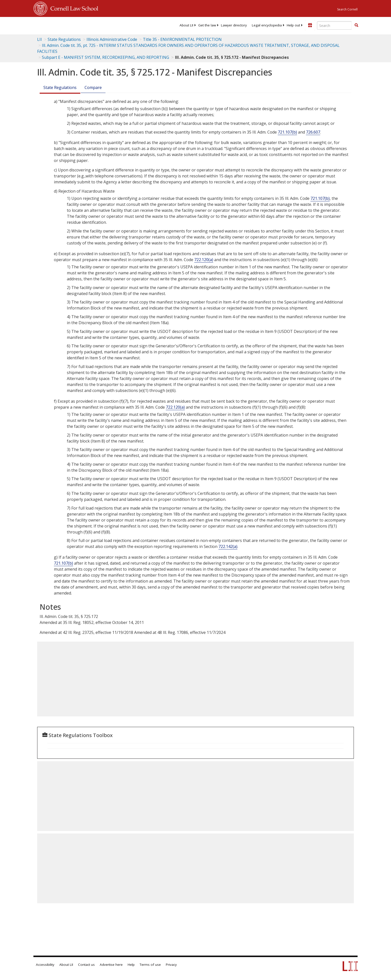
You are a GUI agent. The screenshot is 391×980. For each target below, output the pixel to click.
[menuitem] (186, 25)
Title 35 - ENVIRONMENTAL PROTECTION (182, 39)
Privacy (171, 965)
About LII (186, 25)
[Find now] (356, 25)
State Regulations (64, 39)
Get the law (207, 25)
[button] (356, 25)
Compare (93, 87)
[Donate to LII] (310, 25)
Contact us (86, 965)
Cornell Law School (73, 8)
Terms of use (150, 965)
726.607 (313, 132)
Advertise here (111, 965)
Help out (293, 25)
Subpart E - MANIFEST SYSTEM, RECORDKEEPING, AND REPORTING (105, 57)
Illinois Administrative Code (112, 39)
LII (40, 39)
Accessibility (45, 965)
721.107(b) (287, 132)
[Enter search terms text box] (334, 25)
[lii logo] (90, 25)
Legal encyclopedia (267, 25)
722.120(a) (204, 260)
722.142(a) (228, 546)
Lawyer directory (234, 25)
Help (131, 965)
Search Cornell (347, 9)
